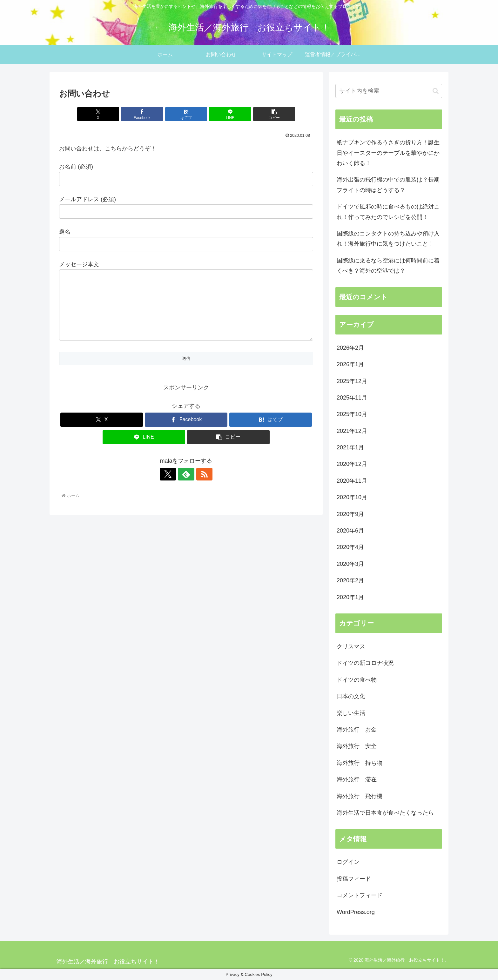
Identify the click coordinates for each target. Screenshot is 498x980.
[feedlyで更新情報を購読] (186, 487)
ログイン (348, 862)
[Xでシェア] (101, 114)
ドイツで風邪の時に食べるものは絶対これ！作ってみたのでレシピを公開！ (388, 212)
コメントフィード (360, 895)
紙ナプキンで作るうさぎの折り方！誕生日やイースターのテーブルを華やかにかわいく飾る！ (388, 153)
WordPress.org (356, 912)
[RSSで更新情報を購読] (201, 487)
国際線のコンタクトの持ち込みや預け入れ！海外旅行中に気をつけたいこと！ (388, 239)
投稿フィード (354, 879)
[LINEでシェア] (229, 114)
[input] (389, 91)
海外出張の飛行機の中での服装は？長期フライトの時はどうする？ (388, 185)
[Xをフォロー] (172, 487)
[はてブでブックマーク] (186, 114)
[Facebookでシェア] (144, 114)
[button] (272, 114)
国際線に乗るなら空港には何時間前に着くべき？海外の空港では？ (388, 266)
